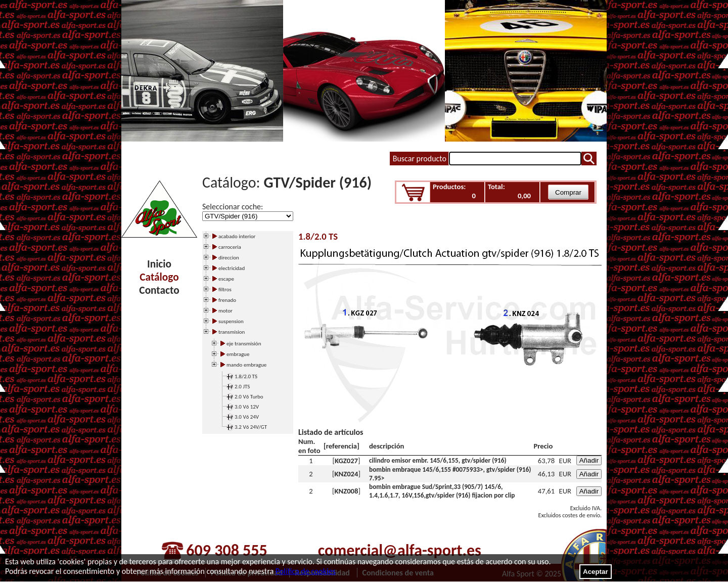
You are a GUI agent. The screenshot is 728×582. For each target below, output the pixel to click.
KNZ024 (347, 474)
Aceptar (596, 572)
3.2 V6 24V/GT (251, 427)
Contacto (159, 290)
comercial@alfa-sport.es (400, 550)
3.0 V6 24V (247, 417)
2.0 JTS (242, 387)
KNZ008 (347, 491)
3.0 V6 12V (247, 407)
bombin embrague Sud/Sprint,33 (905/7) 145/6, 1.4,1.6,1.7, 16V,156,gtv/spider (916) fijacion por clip (442, 491)
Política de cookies (306, 571)
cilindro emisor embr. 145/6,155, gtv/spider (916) (438, 460)
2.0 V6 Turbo (249, 397)
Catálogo (159, 277)
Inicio (159, 264)
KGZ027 (346, 461)
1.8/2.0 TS (246, 376)
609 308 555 (226, 550)
